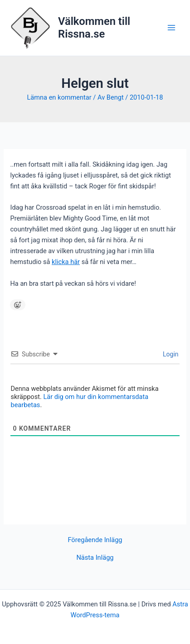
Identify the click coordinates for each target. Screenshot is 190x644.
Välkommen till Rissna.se (94, 28)
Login (170, 354)
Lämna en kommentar (59, 97)
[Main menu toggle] (171, 28)
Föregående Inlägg (95, 540)
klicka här (66, 262)
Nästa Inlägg (95, 558)
